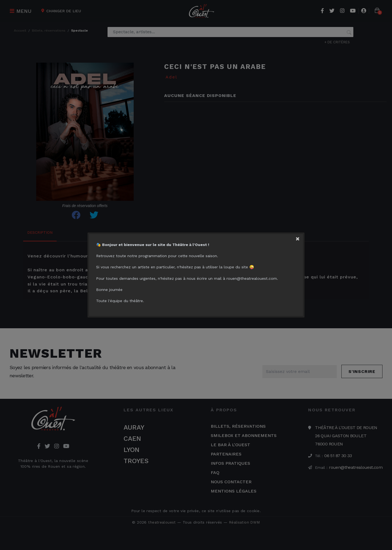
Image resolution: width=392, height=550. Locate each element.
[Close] (299, 233)
